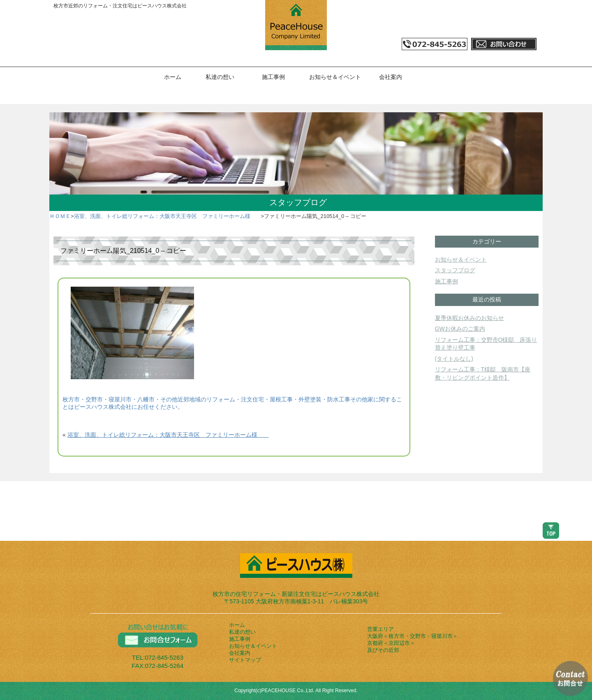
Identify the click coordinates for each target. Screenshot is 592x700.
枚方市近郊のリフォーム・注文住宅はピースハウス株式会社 (120, 6)
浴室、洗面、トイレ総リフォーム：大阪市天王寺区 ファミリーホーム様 (168, 216)
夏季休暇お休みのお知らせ (469, 318)
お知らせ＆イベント (335, 77)
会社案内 (391, 77)
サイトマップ (245, 660)
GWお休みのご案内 (460, 329)
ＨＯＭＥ (60, 216)
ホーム (173, 77)
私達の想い (220, 77)
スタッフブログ (455, 270)
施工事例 (273, 77)
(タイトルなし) (454, 359)
